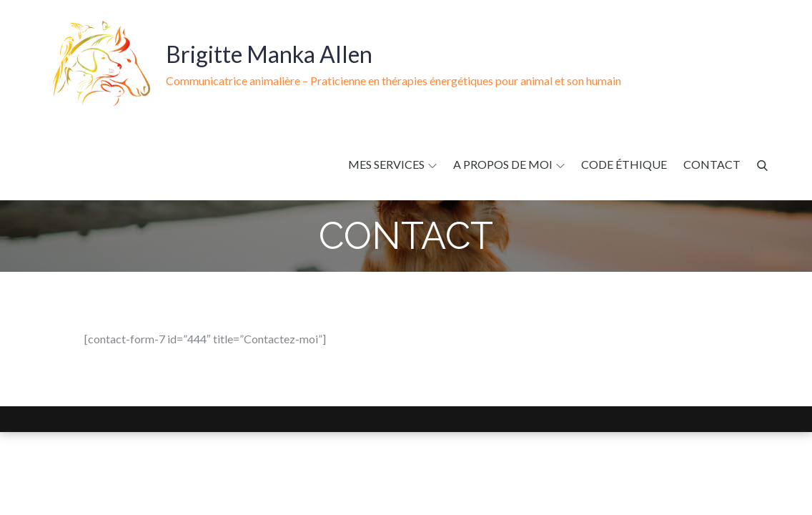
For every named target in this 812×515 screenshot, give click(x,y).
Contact (712, 164)
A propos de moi (509, 164)
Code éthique (624, 164)
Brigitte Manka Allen (269, 54)
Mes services (392, 164)
